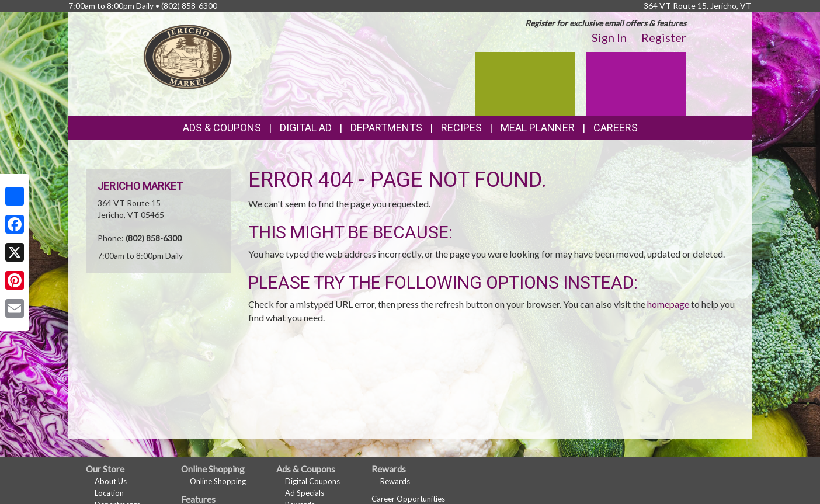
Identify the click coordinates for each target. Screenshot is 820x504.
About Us (111, 481)
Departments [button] (386, 128)
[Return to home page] (188, 56)
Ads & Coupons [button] (222, 128)
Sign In (609, 37)
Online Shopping (218, 481)
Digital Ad (306, 128)
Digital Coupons (312, 481)
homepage (668, 304)
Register (664, 37)
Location (109, 493)
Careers (616, 128)
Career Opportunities (408, 499)
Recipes (461, 128)
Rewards (395, 481)
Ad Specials (305, 493)
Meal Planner (538, 128)
